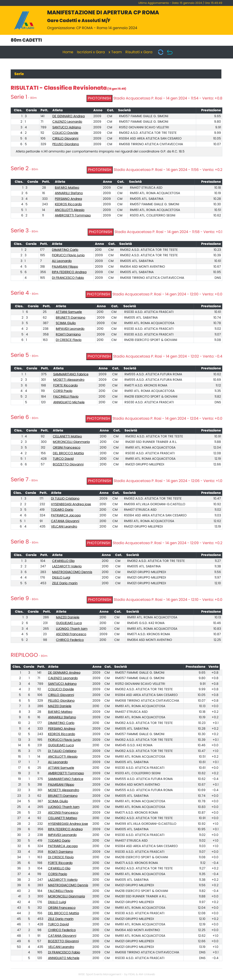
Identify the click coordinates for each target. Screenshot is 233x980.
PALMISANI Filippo (65, 267)
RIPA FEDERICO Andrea (69, 272)
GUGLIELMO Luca (69, 623)
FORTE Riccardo (66, 386)
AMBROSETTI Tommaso (73, 216)
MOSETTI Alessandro (69, 380)
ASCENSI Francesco (71, 634)
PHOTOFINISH (99, 98)
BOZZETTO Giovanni (68, 465)
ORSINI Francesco (67, 448)
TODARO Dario (62, 510)
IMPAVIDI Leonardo (70, 329)
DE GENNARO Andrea (68, 116)
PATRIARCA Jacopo (66, 515)
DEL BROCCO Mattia (68, 453)
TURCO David (63, 459)
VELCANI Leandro (64, 527)
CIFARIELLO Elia (63, 561)
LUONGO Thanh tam (72, 629)
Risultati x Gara (139, 52)
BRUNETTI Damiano (71, 318)
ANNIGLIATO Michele (69, 402)
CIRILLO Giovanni (65, 139)
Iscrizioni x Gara (91, 52)
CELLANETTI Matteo (67, 437)
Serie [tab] (19, 74)
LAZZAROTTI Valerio (67, 566)
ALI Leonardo (62, 261)
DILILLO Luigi (61, 578)
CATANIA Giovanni (65, 521)
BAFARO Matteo (67, 188)
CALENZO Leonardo (67, 122)
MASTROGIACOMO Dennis (72, 572)
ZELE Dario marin (65, 583)
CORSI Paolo (63, 391)
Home (68, 52)
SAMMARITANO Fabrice (71, 374)
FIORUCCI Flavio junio (68, 255)
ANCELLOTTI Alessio (70, 210)
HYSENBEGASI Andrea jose (71, 504)
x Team (115, 52)
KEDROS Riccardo (68, 204)
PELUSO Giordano (66, 144)
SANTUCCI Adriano (67, 127)
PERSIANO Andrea (68, 199)
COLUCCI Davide (65, 133)
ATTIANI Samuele (69, 312)
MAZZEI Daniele (68, 617)
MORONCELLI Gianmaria (71, 442)
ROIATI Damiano (68, 335)
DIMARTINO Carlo (65, 250)
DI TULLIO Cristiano (65, 499)
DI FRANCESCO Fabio (68, 278)
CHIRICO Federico (70, 640)
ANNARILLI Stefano (69, 193)
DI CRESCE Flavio (69, 340)
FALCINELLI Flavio (66, 397)
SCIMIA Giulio (66, 323)
